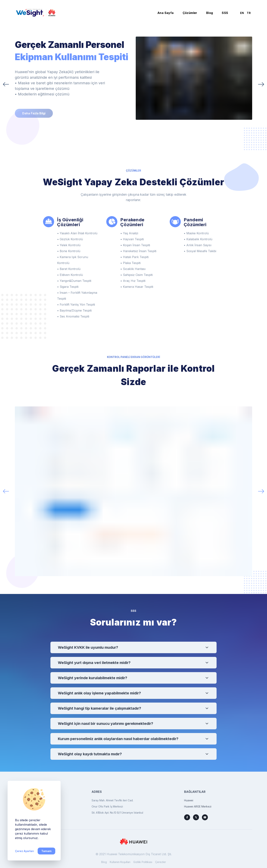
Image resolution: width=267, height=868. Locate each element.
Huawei (189, 800)
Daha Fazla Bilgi (34, 113)
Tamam (46, 851)
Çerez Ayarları (24, 851)
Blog (210, 13)
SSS (225, 13)
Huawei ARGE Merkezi (198, 806)
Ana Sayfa (166, 13)
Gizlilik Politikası (143, 862)
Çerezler (161, 862)
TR (249, 13)
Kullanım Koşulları (120, 862)
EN (242, 13)
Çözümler (190, 13)
